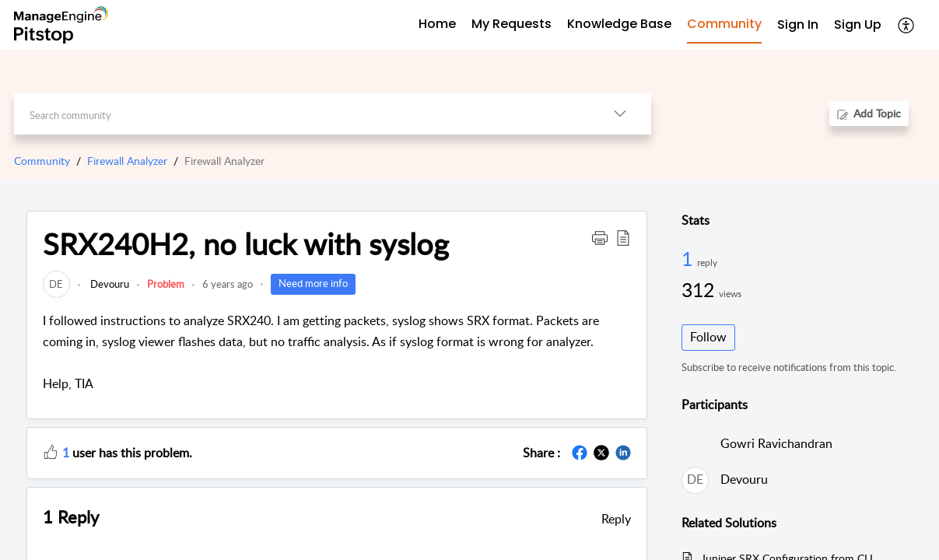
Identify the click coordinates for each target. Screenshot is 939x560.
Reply (616, 519)
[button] (907, 25)
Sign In (798, 24)
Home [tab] (437, 24)
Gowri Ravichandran (776, 443)
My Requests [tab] (512, 24)
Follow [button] (708, 337)
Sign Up (858, 24)
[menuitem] (798, 25)
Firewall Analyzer (127, 161)
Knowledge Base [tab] (619, 24)
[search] (301, 114)
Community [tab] (724, 24)
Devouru (109, 284)
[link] (56, 284)
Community (42, 161)
